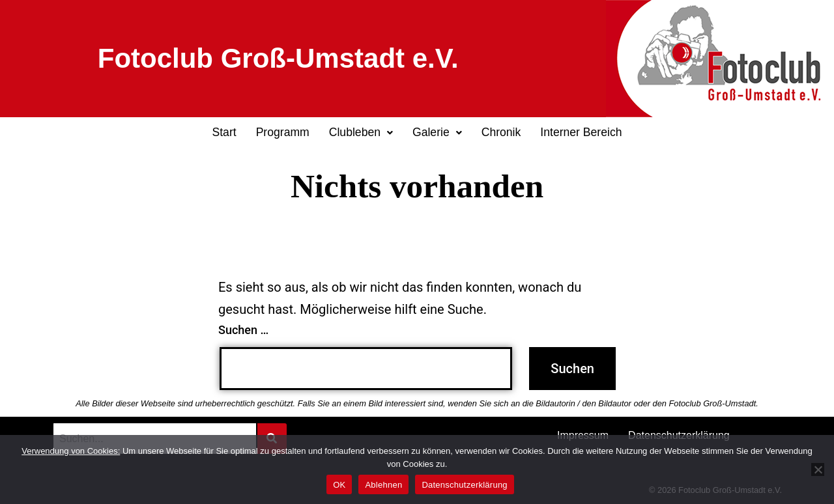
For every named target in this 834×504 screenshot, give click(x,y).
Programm (283, 132)
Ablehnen (383, 485)
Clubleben (361, 132)
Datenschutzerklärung (464, 485)
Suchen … (243, 330)
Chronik (501, 132)
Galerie (437, 132)
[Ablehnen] (818, 469)
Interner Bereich (581, 132)
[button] (361, 133)
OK (339, 485)
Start (224, 132)
